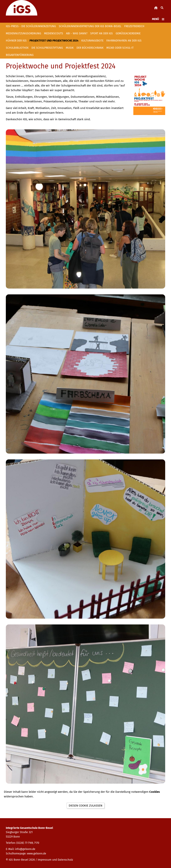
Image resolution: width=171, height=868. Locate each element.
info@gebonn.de (25, 849)
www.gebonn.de (37, 854)
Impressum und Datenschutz (55, 860)
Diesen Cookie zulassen (85, 806)
